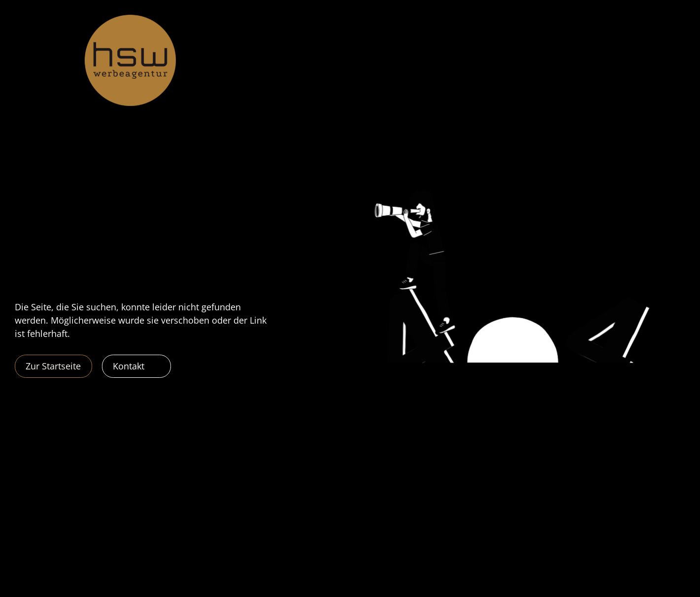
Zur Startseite (53, 366)
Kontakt (129, 366)
